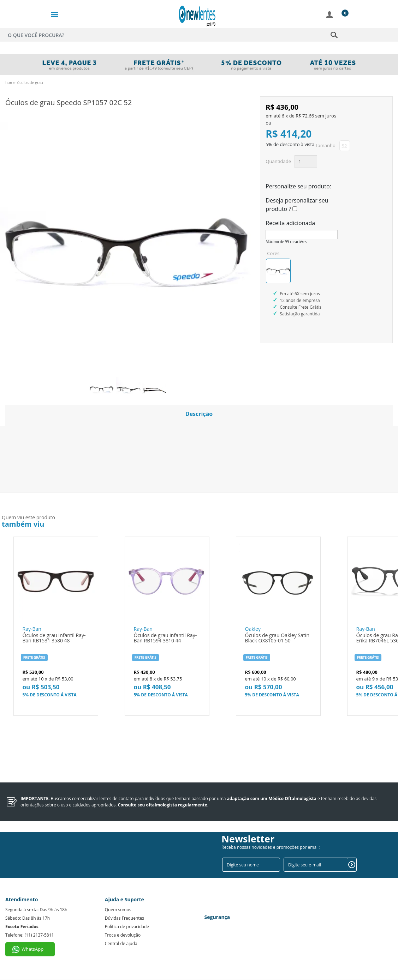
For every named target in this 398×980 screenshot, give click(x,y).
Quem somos (118, 910)
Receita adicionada (290, 223)
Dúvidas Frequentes (124, 918)
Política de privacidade (127, 927)
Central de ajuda (121, 943)
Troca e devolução (123, 935)
